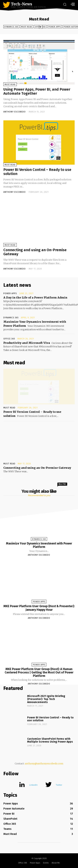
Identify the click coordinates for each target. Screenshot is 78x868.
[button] (65, 5)
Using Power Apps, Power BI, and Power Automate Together (37, 91)
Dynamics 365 (11, 27)
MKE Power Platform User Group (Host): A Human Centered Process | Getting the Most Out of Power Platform (39, 672)
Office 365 (9, 339)
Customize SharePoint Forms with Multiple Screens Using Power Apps (50, 740)
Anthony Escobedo (15, 112)
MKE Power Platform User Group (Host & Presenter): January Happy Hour (39, 608)
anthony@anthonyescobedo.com (44, 764)
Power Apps (55, 27)
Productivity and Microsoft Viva (27, 343)
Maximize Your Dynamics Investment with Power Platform (39, 545)
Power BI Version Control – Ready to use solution (37, 172)
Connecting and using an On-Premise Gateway (35, 252)
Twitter (59, 785)
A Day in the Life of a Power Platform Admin (35, 298)
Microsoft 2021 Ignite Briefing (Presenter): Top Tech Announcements (46, 699)
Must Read (27, 27)
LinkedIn (33, 785)
